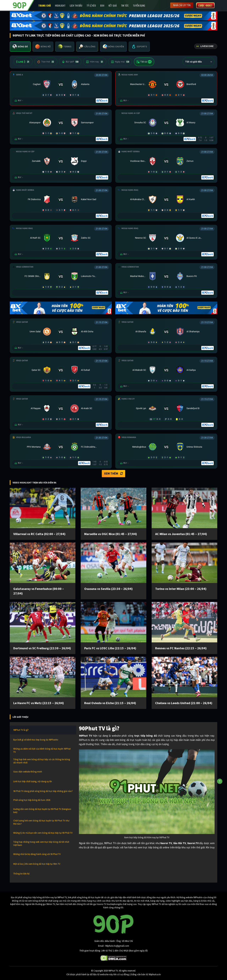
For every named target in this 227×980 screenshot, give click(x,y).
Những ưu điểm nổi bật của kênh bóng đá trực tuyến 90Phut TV (42, 750)
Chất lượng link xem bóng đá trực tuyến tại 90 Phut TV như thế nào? (41, 822)
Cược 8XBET (205, 5)
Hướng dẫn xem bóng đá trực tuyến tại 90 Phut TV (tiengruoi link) (42, 811)
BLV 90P (70, 62)
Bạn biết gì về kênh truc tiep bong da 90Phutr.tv (36, 740)
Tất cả (144, 62)
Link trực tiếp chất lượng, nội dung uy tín (33, 781)
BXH (102, 5)
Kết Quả (113, 5)
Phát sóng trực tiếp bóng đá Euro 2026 (32, 800)
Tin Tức (125, 5)
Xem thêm (113, 474)
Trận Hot (46, 62)
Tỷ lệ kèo (91, 5)
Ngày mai (120, 62)
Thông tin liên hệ (21, 874)
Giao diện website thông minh (28, 772)
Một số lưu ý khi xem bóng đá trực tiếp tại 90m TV (37, 864)
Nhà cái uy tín (182, 5)
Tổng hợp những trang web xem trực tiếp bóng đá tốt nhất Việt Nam (41, 843)
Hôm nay (95, 62)
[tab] (20, 47)
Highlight (60, 5)
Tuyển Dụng (139, 5)
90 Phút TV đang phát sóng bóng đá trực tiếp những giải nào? (43, 791)
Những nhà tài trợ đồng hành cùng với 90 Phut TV (37, 854)
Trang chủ (45, 5)
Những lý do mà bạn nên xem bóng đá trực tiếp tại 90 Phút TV (43, 833)
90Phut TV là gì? (21, 730)
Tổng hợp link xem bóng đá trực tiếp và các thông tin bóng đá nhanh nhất (42, 761)
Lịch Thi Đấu (76, 5)
